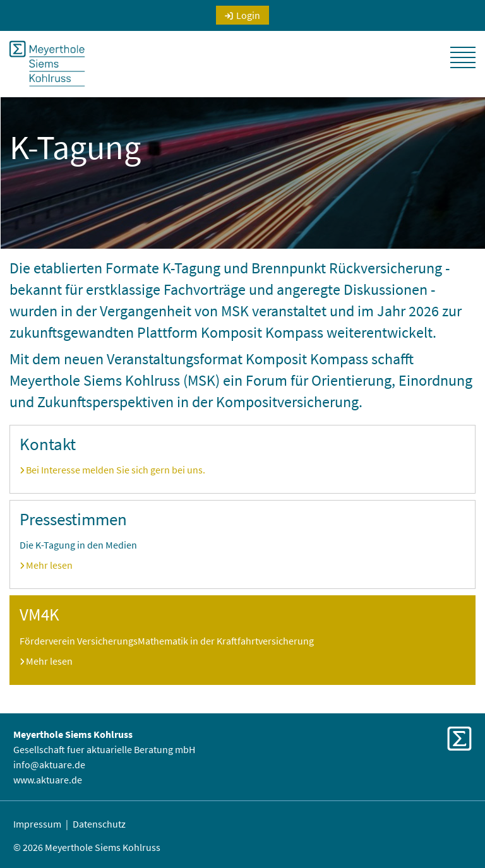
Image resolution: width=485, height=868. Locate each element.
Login (248, 15)
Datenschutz (99, 824)
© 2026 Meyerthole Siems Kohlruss (87, 847)
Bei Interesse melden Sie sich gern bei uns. (116, 470)
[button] (463, 57)
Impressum (37, 824)
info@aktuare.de (49, 764)
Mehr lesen (49, 565)
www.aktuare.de (48, 780)
